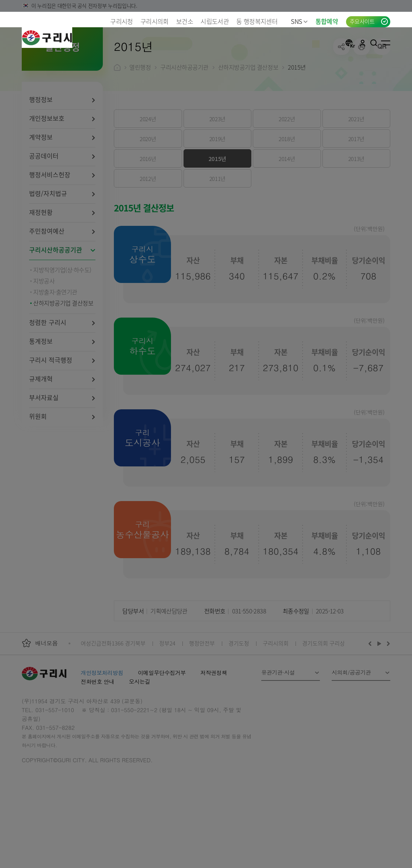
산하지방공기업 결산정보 (248, 115)
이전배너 (371, 691)
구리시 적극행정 (51, 408)
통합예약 (327, 21)
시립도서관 (215, 21)
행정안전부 (202, 691)
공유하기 (341, 94)
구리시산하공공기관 (56, 297)
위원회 (38, 464)
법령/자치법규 (48, 241)
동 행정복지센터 (257, 21)
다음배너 (387, 691)
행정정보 (41, 147)
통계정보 (41, 389)
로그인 (363, 43)
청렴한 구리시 (48, 370)
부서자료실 (44, 445)
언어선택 (350, 43)
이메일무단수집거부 (162, 720)
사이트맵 (386, 43)
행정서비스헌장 (50, 222)
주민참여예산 (47, 279)
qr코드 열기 (382, 94)
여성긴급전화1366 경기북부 (113, 691)
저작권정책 (214, 720)
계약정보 (41, 185)
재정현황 (41, 260)
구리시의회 (155, 21)
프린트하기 (362, 94)
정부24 (167, 691)
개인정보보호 (47, 166)
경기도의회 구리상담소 (329, 691)
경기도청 (239, 691)
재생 (379, 691)
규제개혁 (41, 426)
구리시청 (121, 21)
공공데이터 (44, 204)
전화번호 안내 (97, 729)
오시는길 (140, 729)
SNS (299, 21)
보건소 (185, 21)
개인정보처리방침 (102, 720)
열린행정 (140, 115)
